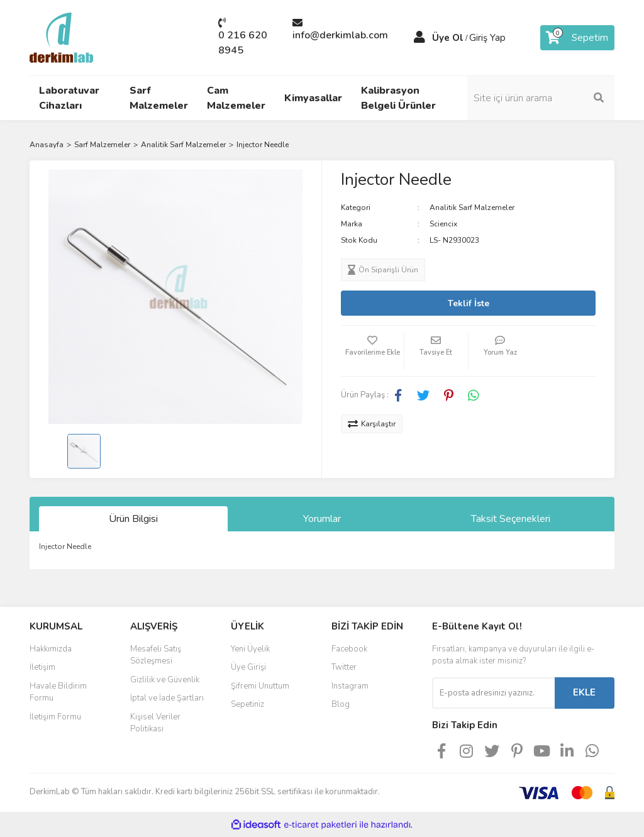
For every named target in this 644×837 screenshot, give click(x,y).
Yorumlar (322, 519)
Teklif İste (469, 303)
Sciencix (443, 224)
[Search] (548, 98)
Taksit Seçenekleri (511, 519)
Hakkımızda (51, 649)
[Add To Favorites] (372, 351)
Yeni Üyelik (250, 649)
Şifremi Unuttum (260, 686)
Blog (341, 704)
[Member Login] (419, 38)
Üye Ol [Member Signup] (448, 38)
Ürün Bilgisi (133, 519)
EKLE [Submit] (584, 692)
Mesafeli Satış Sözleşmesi (156, 655)
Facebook (349, 649)
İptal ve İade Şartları (167, 698)
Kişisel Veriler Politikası (155, 723)
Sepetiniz (247, 704)
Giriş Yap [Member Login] (487, 38)
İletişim (42, 667)
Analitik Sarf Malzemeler (472, 208)
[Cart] (577, 38)
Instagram (350, 686)
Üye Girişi (248, 667)
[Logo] (61, 37)
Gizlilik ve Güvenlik (165, 680)
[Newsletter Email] (493, 693)
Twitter (344, 667)
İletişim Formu (55, 717)
